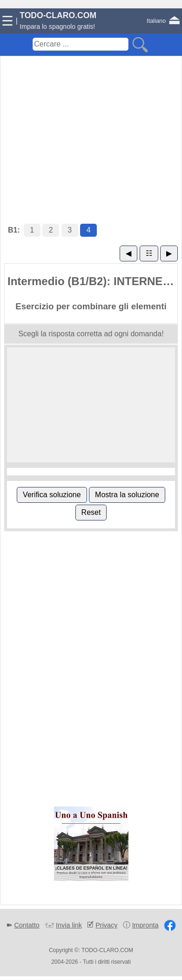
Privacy (106, 925)
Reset (91, 512)
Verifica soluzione (52, 495)
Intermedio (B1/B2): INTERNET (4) (92, 281)
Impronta (145, 925)
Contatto (27, 925)
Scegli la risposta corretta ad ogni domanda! (91, 334)
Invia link (69, 925)
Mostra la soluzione (127, 495)
